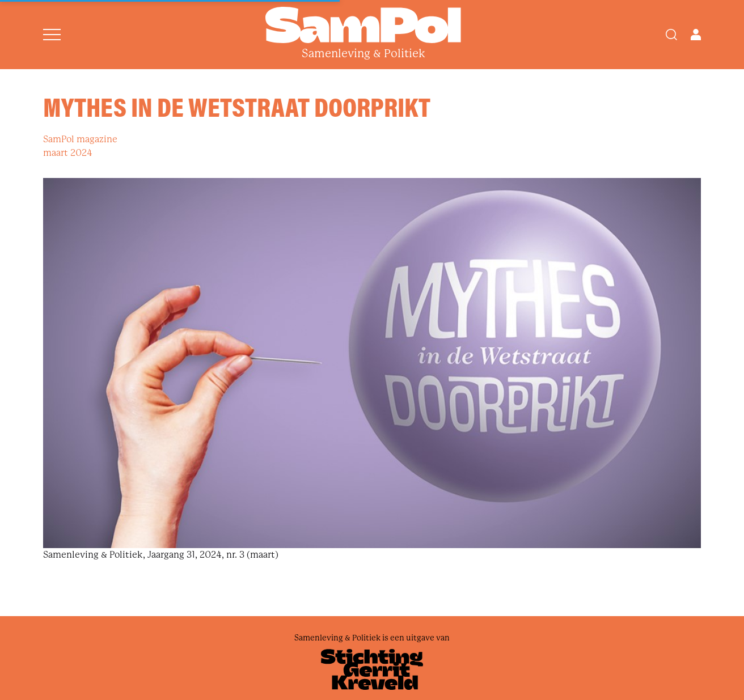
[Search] (671, 35)
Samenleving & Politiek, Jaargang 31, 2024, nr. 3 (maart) (161, 555)
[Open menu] (52, 35)
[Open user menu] (696, 35)
